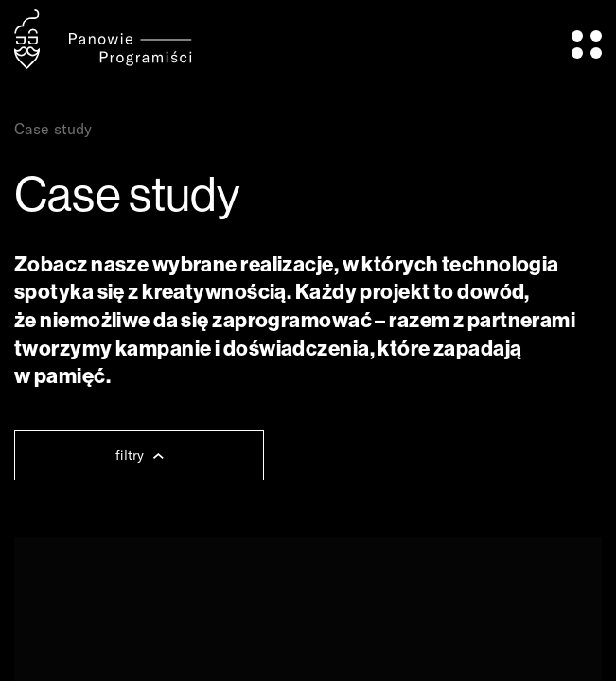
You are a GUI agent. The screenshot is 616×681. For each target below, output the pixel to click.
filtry (140, 455)
